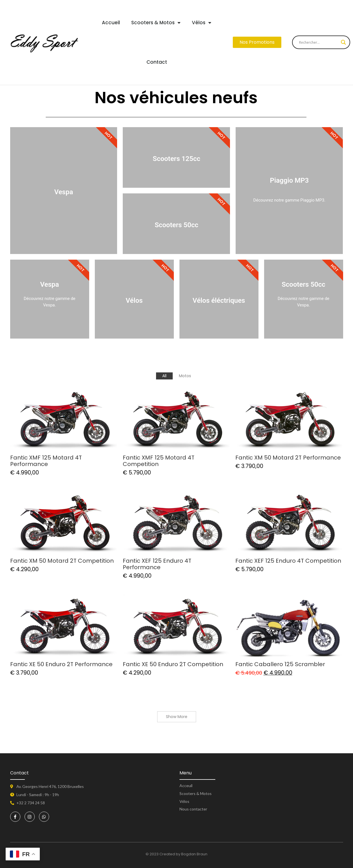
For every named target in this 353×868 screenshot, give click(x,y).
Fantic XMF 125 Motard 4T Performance (46, 461)
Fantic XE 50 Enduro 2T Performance (61, 664)
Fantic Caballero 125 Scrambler (280, 664)
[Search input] (319, 42)
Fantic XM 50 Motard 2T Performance (288, 458)
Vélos (202, 23)
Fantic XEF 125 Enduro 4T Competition (288, 561)
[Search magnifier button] (343, 42)
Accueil (111, 23)
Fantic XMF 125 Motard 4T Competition (159, 461)
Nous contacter (193, 809)
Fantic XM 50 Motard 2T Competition (62, 561)
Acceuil (186, 786)
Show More (177, 717)
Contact (157, 62)
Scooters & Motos (156, 23)
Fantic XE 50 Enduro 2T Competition (173, 664)
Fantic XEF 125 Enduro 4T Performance (157, 564)
